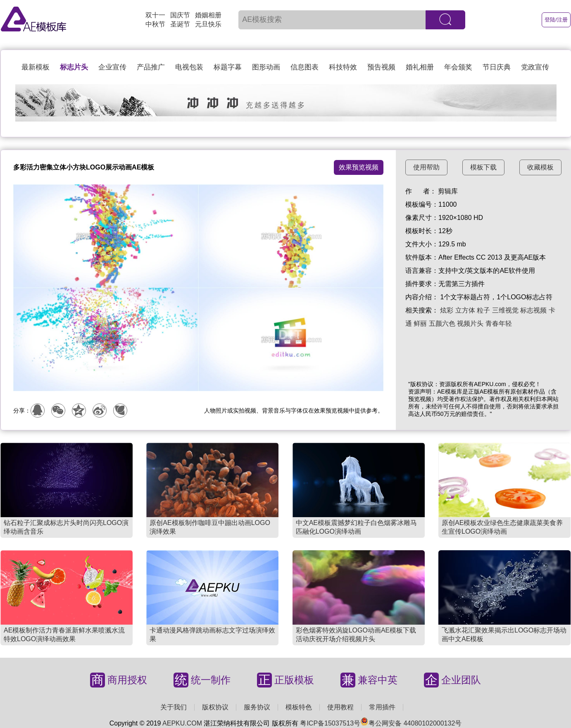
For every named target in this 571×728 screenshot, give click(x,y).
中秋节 (155, 24)
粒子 (483, 310)
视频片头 (470, 323)
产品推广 (151, 67)
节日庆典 (497, 67)
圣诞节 (180, 24)
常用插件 (382, 707)
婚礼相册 (420, 67)
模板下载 (483, 167)
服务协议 (257, 707)
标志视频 (533, 310)
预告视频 (381, 67)
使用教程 (340, 707)
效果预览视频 (359, 167)
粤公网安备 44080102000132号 (411, 723)
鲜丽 (420, 323)
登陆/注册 (556, 20)
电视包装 (189, 67)
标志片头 (74, 67)
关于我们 (174, 707)
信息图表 (305, 67)
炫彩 (447, 310)
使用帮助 (426, 167)
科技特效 (343, 67)
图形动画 (266, 67)
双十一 (155, 15)
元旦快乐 (208, 24)
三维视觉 (505, 310)
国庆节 (180, 15)
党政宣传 (535, 67)
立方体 (465, 310)
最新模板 (36, 67)
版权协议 (215, 707)
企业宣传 (112, 67)
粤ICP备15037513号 (330, 723)
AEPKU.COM (182, 723)
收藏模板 (540, 167)
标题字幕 (228, 67)
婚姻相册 (208, 15)
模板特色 (299, 707)
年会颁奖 (458, 67)
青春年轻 (499, 323)
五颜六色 (442, 323)
